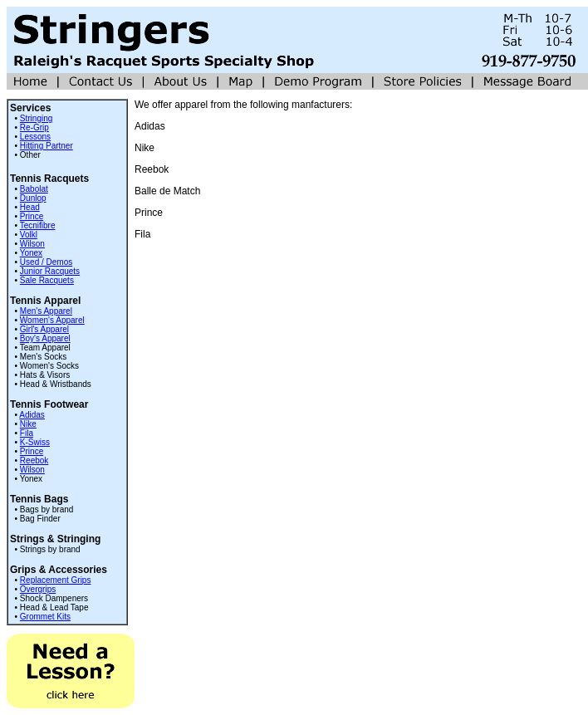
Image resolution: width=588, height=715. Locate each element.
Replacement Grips (56, 580)
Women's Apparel (52, 320)
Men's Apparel (46, 311)
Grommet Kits (45, 617)
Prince (32, 216)
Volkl (29, 235)
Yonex (31, 253)
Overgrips (38, 589)
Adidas (32, 415)
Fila (27, 433)
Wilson (32, 244)
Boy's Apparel (45, 338)
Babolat (34, 189)
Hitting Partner (47, 146)
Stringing (36, 118)
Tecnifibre (38, 225)
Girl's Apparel (44, 329)
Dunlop (33, 198)
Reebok (34, 460)
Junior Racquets (50, 271)
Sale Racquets (47, 280)
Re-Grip (34, 127)
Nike (28, 424)
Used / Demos (46, 262)
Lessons (35, 137)
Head (30, 207)
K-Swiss (35, 442)
